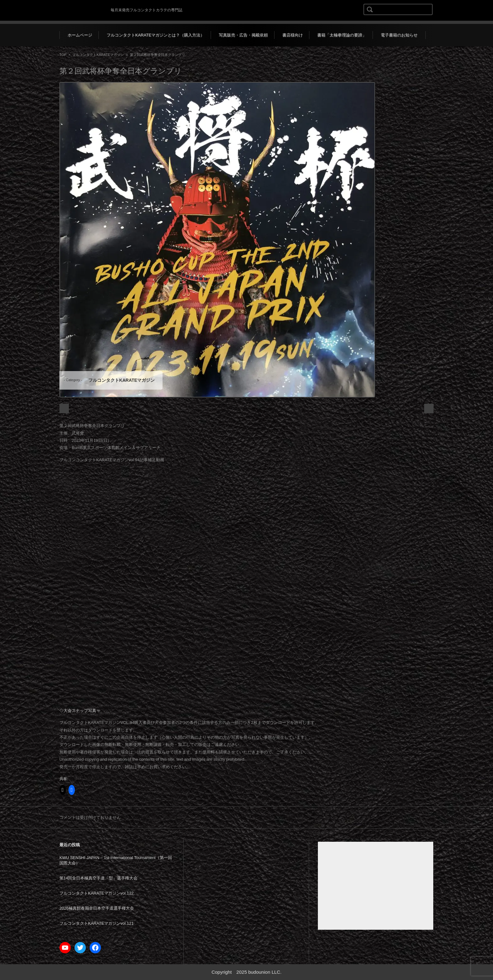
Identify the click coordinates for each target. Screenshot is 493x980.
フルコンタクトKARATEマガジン (98, 55)
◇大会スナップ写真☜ (80, 711)
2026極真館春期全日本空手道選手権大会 (97, 908)
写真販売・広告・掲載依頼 (243, 35)
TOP (63, 55)
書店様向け (293, 35)
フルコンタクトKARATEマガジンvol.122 (97, 893)
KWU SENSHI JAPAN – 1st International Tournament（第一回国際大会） (116, 860)
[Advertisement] (376, 886)
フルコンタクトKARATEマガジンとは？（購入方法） (155, 35)
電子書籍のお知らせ (399, 35)
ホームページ (80, 35)
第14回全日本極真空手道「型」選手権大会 (98, 878)
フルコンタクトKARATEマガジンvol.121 (97, 923)
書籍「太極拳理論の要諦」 (342, 35)
